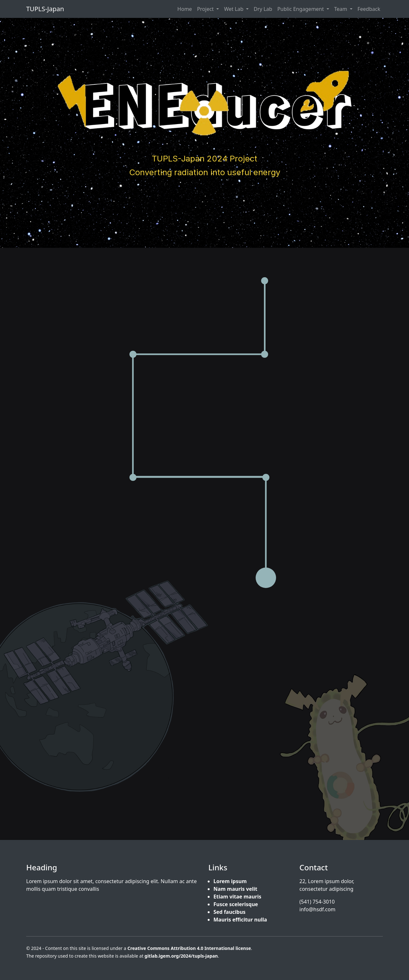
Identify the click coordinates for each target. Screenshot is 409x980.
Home (185, 9)
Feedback (369, 9)
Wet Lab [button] (234, 9)
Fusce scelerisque (236, 904)
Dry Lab (263, 9)
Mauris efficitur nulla (240, 920)
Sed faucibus (229, 912)
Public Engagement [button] (301, 9)
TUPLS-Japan (45, 9)
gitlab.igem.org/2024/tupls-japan (181, 956)
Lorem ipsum (230, 881)
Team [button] (341, 9)
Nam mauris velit (235, 889)
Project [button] (206, 9)
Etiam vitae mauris (237, 897)
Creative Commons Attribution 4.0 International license (189, 948)
